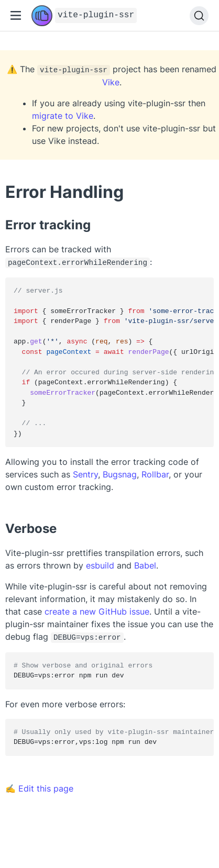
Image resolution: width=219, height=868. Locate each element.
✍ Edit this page (39, 786)
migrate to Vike (63, 116)
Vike (111, 82)
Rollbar (155, 473)
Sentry (85, 473)
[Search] (199, 16)
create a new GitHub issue (97, 610)
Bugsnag (120, 473)
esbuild (100, 564)
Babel (145, 564)
